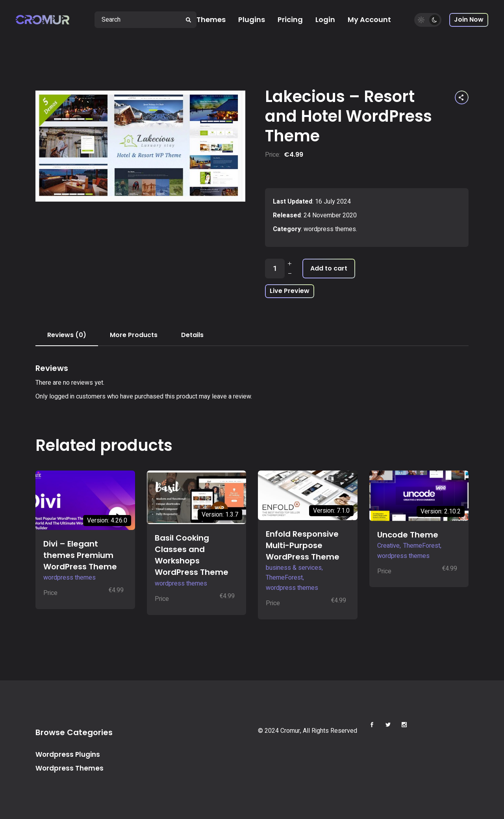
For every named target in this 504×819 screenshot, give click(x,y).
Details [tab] (192, 335)
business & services (294, 568)
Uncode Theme (408, 535)
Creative (388, 546)
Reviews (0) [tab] (67, 335)
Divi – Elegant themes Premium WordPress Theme (80, 555)
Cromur (290, 731)
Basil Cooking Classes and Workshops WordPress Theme (192, 555)
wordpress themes (330, 229)
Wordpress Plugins (68, 754)
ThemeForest (284, 578)
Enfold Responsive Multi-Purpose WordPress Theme (303, 545)
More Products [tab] (134, 335)
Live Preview (290, 291)
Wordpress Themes (69, 768)
